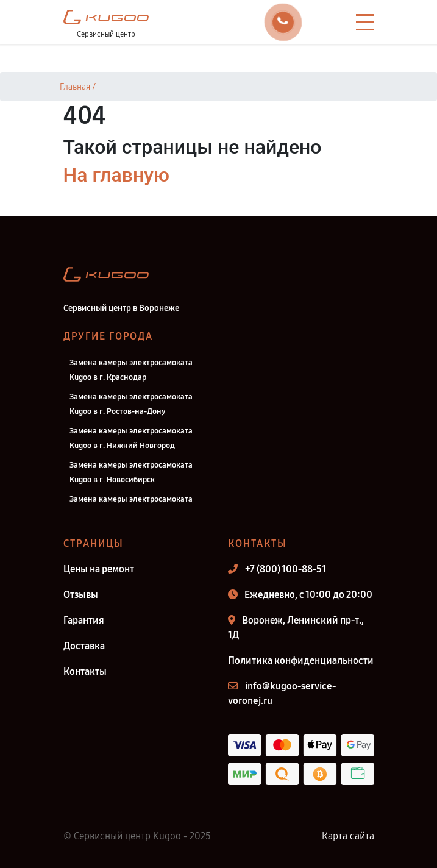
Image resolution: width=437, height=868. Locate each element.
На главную (116, 175)
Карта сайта (348, 836)
